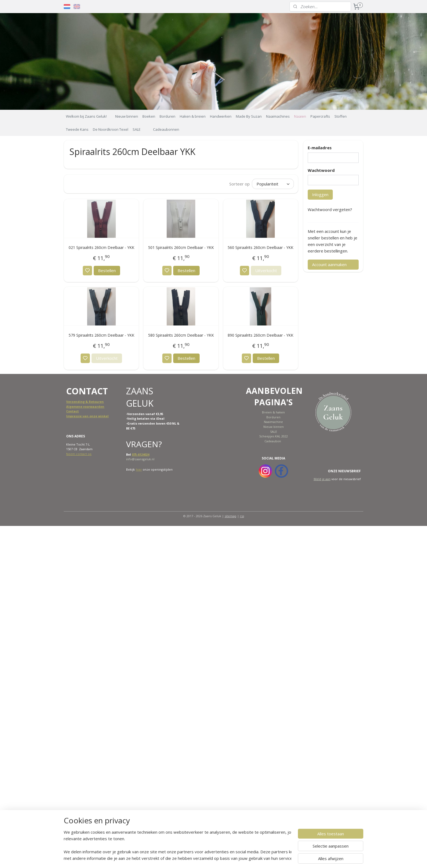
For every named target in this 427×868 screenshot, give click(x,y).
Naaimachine (273, 422)
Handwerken (221, 116)
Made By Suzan (249, 116)
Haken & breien (193, 116)
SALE (137, 129)
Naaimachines (278, 116)
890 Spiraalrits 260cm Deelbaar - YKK (260, 335)
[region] (178, 845)
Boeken (149, 116)
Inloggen (320, 194)
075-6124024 (141, 454)
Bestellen (107, 270)
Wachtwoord (321, 170)
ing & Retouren (92, 402)
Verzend (73, 402)
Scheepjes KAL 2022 (274, 436)
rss (242, 516)
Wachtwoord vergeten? (330, 209)
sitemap (231, 516)
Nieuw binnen (127, 116)
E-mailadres (320, 148)
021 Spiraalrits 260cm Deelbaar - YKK (101, 247)
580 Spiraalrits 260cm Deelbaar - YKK (181, 335)
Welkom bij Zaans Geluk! (86, 116)
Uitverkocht (266, 270)
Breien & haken (273, 412)
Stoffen (341, 116)
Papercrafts (320, 116)
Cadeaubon (273, 441)
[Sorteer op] (273, 184)
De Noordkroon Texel (111, 129)
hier (139, 469)
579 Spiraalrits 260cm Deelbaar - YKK (101, 335)
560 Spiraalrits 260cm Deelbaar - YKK (260, 247)
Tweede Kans (77, 129)
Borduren (167, 116)
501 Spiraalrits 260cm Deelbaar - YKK (181, 247)
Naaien (300, 116)
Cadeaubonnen (166, 129)
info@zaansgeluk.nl (140, 459)
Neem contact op (79, 454)
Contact (72, 411)
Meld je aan (322, 479)
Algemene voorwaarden (85, 406)
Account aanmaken (329, 264)
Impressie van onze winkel (87, 416)
